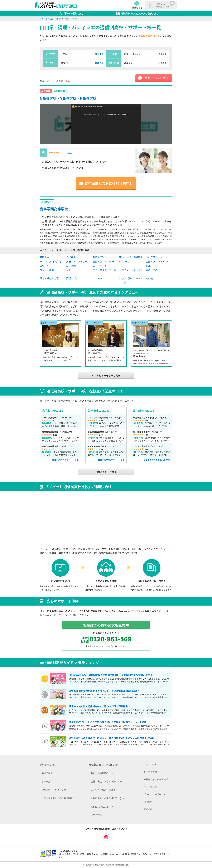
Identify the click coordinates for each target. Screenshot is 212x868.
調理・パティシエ (76, 278)
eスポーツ (125, 261)
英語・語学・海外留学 (131, 257)
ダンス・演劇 (47, 270)
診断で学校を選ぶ (156, 78)
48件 (70, 153)
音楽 (69, 270)
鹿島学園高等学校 (54, 209)
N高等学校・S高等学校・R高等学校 (68, 98)
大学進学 (71, 257)
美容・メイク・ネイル (104, 270)
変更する (99, 54)
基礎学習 (44, 257)
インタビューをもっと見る (106, 375)
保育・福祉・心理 (49, 278)
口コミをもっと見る (106, 472)
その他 (149, 278)
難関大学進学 (100, 257)
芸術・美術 (152, 270)
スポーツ (97, 278)
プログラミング (154, 257)
